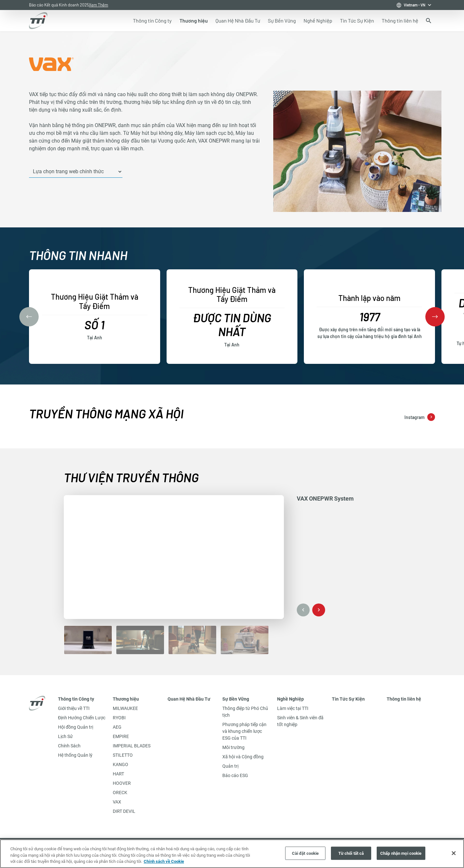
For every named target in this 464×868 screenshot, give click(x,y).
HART (118, 774)
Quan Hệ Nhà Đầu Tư (189, 699)
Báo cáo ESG (235, 775)
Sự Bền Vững (236, 699)
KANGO (121, 764)
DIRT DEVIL (124, 811)
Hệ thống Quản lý (75, 755)
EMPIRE (121, 736)
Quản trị (230, 766)
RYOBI (119, 718)
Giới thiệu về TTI (74, 708)
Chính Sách (69, 746)
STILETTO (123, 755)
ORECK (120, 793)
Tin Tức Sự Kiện (348, 699)
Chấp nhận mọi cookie (401, 853)
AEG (117, 727)
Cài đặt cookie (305, 853)
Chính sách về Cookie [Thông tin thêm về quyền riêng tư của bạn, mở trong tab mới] (164, 861)
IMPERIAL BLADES (132, 746)
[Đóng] (454, 853)
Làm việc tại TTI (293, 708)
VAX (117, 802)
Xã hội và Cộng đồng (243, 757)
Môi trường (233, 747)
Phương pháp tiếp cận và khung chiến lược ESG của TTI (244, 731)
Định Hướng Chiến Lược (82, 718)
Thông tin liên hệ (404, 699)
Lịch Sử (65, 736)
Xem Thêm (99, 5)
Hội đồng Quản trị (76, 727)
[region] (232, 854)
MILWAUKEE (125, 708)
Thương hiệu (126, 699)
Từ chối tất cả (351, 853)
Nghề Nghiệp (290, 699)
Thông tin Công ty (76, 699)
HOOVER (122, 783)
